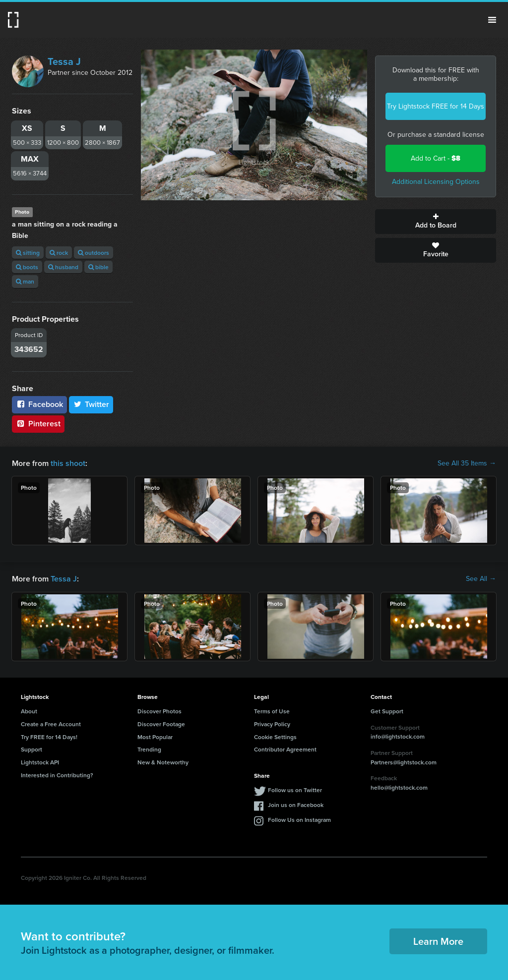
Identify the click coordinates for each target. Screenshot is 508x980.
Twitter (91, 404)
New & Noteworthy (163, 762)
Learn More (438, 941)
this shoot (68, 463)
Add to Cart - (436, 158)
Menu (492, 20)
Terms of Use (272, 711)
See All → (481, 579)
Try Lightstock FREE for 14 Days (436, 106)
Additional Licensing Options (436, 182)
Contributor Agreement (285, 749)
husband (63, 267)
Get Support (387, 711)
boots (27, 267)
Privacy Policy (272, 724)
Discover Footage (161, 724)
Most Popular (155, 737)
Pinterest (38, 424)
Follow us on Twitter (295, 790)
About (29, 711)
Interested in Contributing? (57, 775)
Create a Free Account (51, 724)
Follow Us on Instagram (299, 820)
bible (98, 267)
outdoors (94, 253)
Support (32, 749)
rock (59, 253)
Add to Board (436, 222)
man (25, 281)
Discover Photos (159, 711)
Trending (149, 749)
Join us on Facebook (296, 805)
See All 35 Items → (467, 463)
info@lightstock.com (398, 736)
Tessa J (64, 61)
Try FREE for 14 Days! (49, 737)
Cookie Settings (275, 737)
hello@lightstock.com (399, 787)
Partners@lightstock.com (404, 762)
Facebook (39, 404)
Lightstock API (40, 762)
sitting (28, 253)
